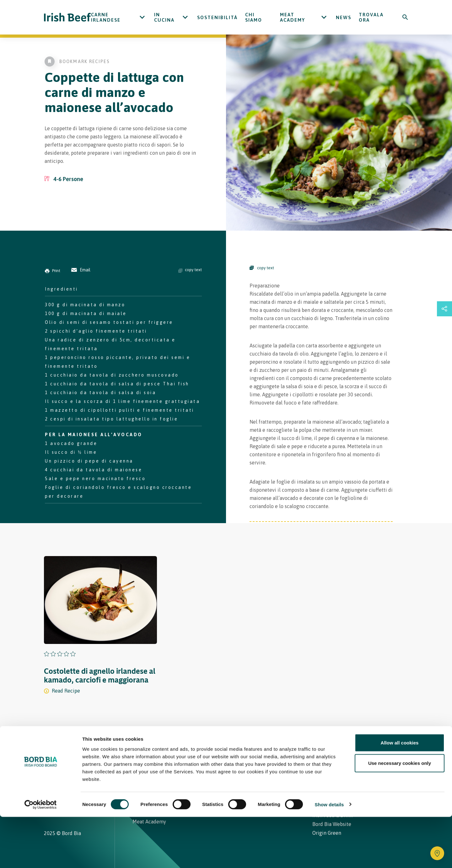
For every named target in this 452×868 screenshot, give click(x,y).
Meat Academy (293, 17)
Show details (329, 856)
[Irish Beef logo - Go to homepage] (67, 17)
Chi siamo (254, 17)
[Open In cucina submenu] (185, 17)
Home (141, 754)
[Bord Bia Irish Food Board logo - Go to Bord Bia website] (69, 758)
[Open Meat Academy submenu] (324, 17)
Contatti (269, 754)
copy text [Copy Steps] (262, 268)
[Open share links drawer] (444, 309)
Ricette (170, 754)
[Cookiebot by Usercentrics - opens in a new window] (41, 856)
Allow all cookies (400, 794)
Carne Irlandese (106, 17)
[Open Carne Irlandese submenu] (142, 17)
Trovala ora (371, 17)
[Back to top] (406, 754)
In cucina (164, 17)
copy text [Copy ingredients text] (190, 270)
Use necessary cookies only (400, 814)
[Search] (405, 17)
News (344, 17)
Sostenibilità (217, 17)
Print (53, 271)
